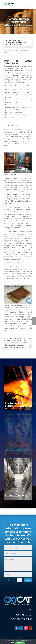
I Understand (20, 643)
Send (28, 580)
